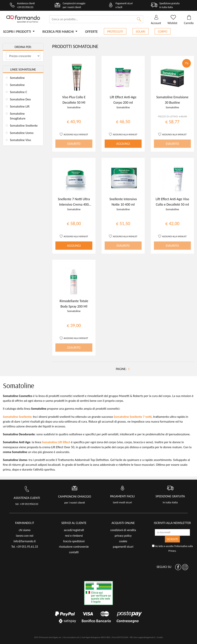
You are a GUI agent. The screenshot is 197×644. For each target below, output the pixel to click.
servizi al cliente (74, 523)
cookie (123, 541)
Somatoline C (18, 92)
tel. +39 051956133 (27, 504)
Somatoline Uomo (22, 133)
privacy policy (123, 536)
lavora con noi (25, 536)
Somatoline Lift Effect (56, 442)
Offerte (91, 32)
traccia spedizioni (74, 541)
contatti (74, 552)
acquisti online (123, 523)
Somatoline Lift (20, 106)
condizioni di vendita (123, 530)
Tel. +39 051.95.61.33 (25, 547)
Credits (160, 637)
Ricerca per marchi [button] (58, 32)
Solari (141, 32)
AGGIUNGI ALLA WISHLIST (76, 134)
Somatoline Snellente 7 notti (133, 417)
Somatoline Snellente (24, 126)
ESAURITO (74, 144)
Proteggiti (115, 32)
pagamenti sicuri (123, 547)
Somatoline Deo (20, 99)
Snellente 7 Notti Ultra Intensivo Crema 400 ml (74, 204)
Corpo (163, 32)
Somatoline (17, 78)
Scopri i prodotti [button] (17, 32)
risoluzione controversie (74, 547)
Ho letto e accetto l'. (172, 549)
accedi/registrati (74, 530)
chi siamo (25, 530)
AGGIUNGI (123, 144)
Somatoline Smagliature (18, 116)
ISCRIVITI (172, 539)
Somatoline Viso (20, 140)
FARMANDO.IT (25, 523)
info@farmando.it (25, 541)
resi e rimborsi (74, 536)
